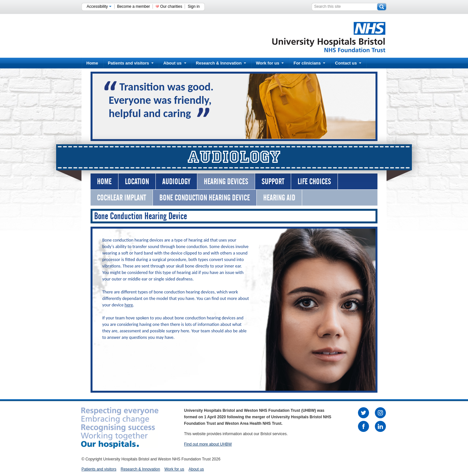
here (129, 305)
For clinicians (309, 63)
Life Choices (314, 181)
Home (92, 63)
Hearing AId (279, 198)
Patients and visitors (131, 63)
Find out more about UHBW (208, 444)
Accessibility (99, 6)
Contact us (348, 63)
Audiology (176, 181)
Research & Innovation (221, 63)
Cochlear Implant (122, 198)
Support (273, 181)
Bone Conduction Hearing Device (205, 198)
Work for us (270, 63)
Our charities (171, 6)
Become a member (134, 6)
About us (175, 63)
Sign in (194, 6)
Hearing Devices (226, 181)
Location (137, 181)
